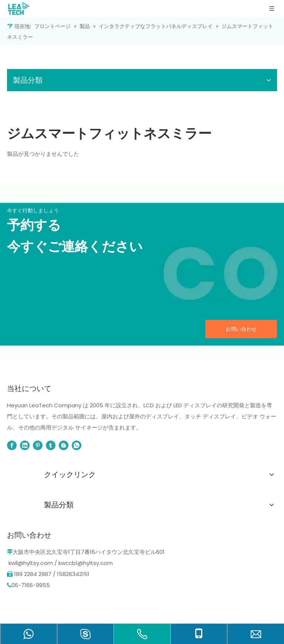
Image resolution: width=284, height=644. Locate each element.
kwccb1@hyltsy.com (86, 563)
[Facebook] (12, 445)
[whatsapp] (77, 445)
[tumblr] (51, 445)
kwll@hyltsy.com (31, 563)
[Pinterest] (38, 445)
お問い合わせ (241, 329)
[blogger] (64, 445)
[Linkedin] (25, 445)
